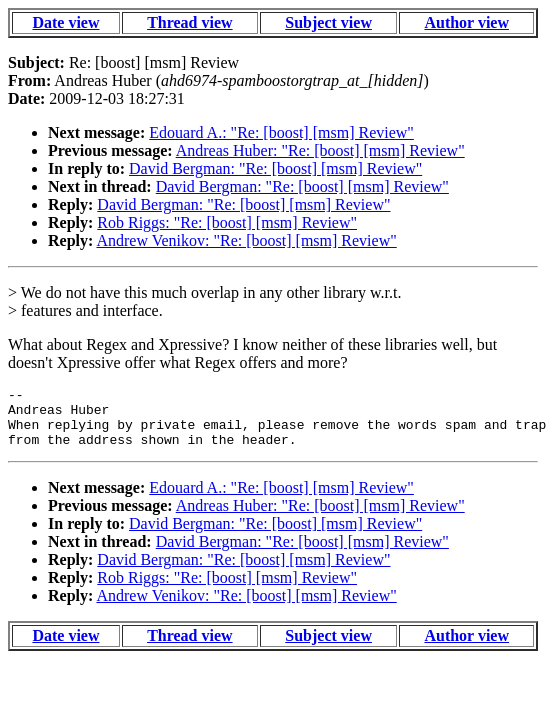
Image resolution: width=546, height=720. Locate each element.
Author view (466, 22)
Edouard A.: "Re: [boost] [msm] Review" (281, 132)
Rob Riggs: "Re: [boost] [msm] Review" (227, 222)
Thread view (189, 22)
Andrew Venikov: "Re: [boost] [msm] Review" (246, 240)
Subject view (328, 22)
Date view (65, 22)
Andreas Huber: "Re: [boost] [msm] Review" (320, 150)
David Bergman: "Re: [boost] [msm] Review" (275, 168)
